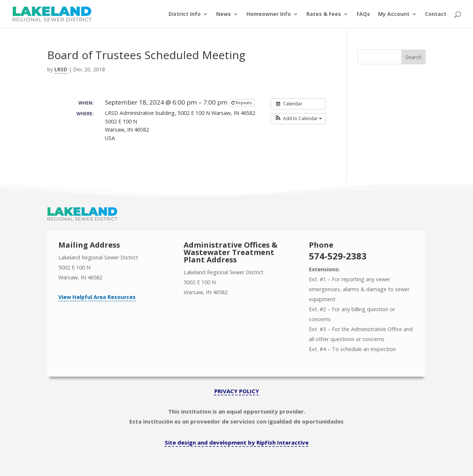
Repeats (242, 103)
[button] (298, 119)
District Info (185, 14)
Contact (436, 14)
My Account (394, 14)
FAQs (363, 14)
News (224, 14)
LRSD (61, 69)
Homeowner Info (269, 14)
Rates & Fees (324, 14)
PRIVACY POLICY (237, 391)
